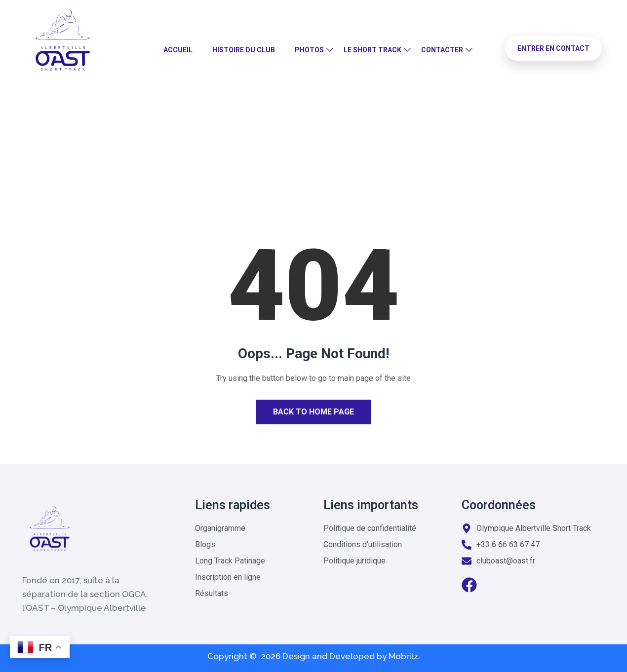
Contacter (442, 50)
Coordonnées (499, 505)
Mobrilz (403, 656)
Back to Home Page (313, 412)
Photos (309, 50)
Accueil (178, 50)
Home (279, 150)
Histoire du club (244, 50)
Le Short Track (372, 50)
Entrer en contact (553, 48)
